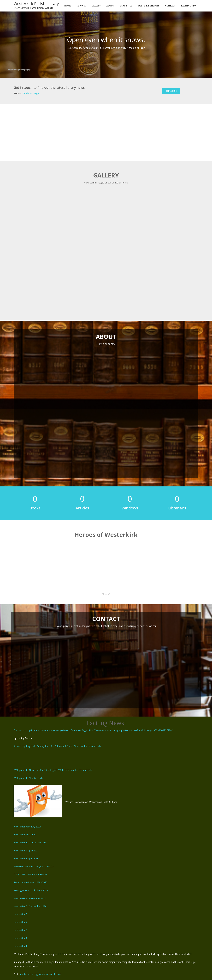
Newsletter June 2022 (25, 835)
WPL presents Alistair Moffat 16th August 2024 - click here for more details (53, 770)
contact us (171, 91)
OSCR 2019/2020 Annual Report (30, 874)
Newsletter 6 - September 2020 (30, 906)
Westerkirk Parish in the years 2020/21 (34, 866)
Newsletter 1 (20, 946)
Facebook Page (31, 93)
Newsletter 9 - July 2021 (26, 851)
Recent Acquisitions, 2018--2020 (30, 882)
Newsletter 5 (20, 914)
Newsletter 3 (20, 930)
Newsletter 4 (20, 922)
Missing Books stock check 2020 (31, 890)
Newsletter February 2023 (27, 827)
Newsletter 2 (20, 938)
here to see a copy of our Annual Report (40, 974)
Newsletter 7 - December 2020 (30, 898)
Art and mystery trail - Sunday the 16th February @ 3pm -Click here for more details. (58, 746)
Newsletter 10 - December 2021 (30, 842)
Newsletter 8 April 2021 (26, 858)
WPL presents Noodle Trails (28, 778)
